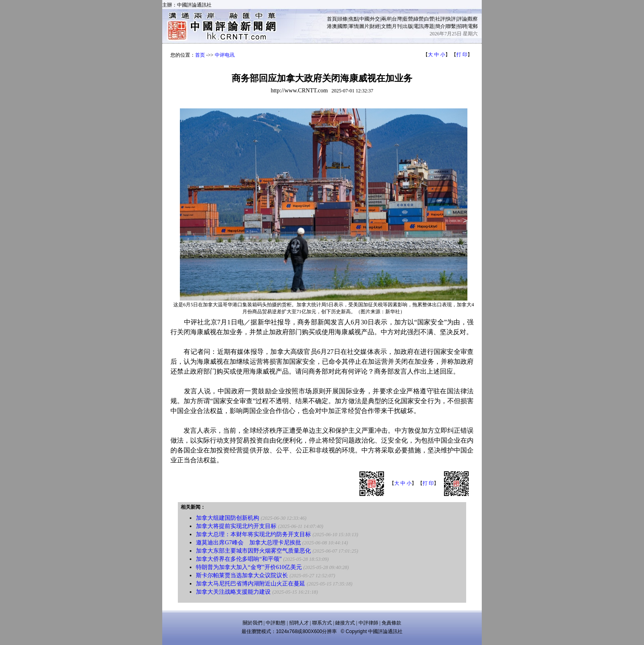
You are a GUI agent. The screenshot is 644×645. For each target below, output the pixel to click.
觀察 (473, 19)
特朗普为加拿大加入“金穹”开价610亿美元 (249, 567)
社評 (440, 19)
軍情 (354, 26)
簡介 (440, 26)
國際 (343, 26)
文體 (386, 26)
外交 (375, 19)
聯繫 (451, 26)
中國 (364, 19)
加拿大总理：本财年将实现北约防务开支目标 (253, 534)
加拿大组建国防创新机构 (228, 518)
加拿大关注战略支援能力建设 (233, 592)
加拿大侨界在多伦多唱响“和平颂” (239, 559)
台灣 (397, 19)
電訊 (419, 26)
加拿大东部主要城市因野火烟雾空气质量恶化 (253, 551)
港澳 (332, 26)
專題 (429, 26)
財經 (375, 26)
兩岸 (386, 19)
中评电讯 (225, 55)
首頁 (332, 19)
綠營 (419, 19)
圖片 (364, 26)
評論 (462, 19)
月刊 (397, 26)
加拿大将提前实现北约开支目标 (236, 526)
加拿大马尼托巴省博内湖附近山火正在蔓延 (251, 584)
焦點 (354, 19)
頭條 (343, 19)
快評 (451, 19)
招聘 (462, 26)
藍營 (408, 19)
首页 (200, 55)
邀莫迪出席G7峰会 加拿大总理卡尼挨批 (248, 543)
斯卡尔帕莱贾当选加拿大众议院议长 (242, 575)
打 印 (462, 55)
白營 (429, 19)
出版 (408, 26)
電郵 (473, 26)
